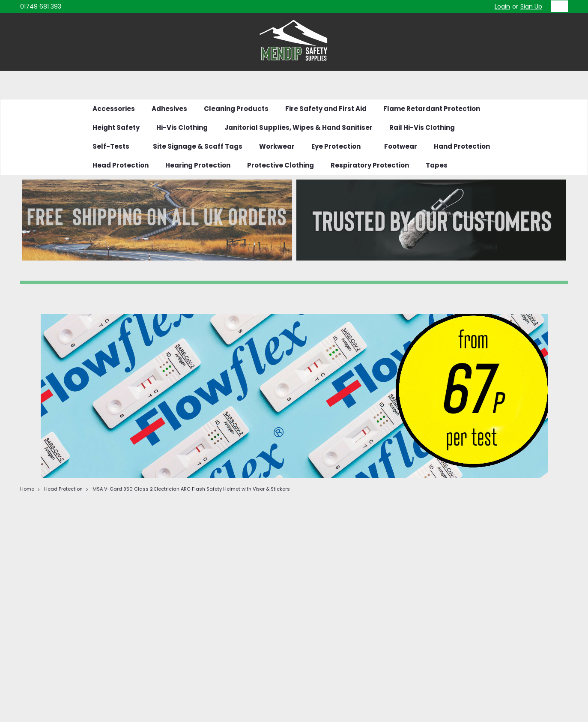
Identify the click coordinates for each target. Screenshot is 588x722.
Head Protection (121, 165)
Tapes (437, 165)
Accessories (114, 109)
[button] (157, 220)
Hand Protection (462, 146)
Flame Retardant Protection (432, 109)
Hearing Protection (198, 165)
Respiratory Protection (370, 165)
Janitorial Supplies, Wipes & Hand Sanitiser (298, 127)
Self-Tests (114, 146)
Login (502, 6)
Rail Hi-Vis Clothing (422, 127)
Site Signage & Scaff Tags (198, 146)
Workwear (277, 146)
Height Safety (116, 127)
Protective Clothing (281, 165)
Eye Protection (339, 146)
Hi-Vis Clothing (182, 127)
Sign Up (531, 6)
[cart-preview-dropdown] (557, 6)
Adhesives (169, 109)
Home (27, 489)
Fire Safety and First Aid (326, 109)
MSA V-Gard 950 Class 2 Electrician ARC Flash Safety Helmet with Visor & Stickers (191, 489)
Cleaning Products (236, 109)
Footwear (401, 146)
